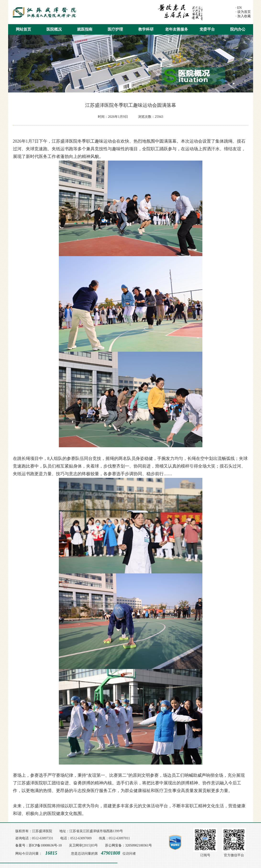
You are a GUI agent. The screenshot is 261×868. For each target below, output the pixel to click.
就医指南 (85, 29)
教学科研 (146, 29)
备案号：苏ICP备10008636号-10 (39, 845)
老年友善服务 (177, 29)
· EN (239, 8)
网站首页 (23, 29)
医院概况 (54, 29)
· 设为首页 (243, 12)
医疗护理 (115, 29)
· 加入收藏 (243, 16)
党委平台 (207, 29)
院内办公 (238, 29)
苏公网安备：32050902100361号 (128, 845)
